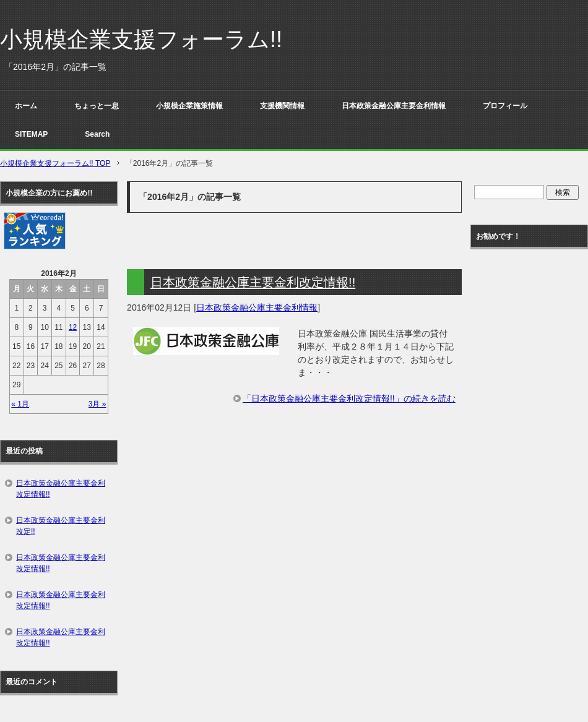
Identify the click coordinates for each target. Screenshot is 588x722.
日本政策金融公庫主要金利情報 (394, 106)
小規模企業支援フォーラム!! (141, 39)
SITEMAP (31, 134)
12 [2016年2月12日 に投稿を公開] (73, 327)
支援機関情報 (282, 106)
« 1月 (20, 404)
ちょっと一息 (97, 106)
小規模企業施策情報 (189, 106)
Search (97, 134)
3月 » (97, 404)
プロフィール (505, 106)
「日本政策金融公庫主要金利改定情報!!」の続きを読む (349, 398)
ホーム (26, 106)
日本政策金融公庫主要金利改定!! (61, 526)
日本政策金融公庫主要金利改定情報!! (253, 282)
